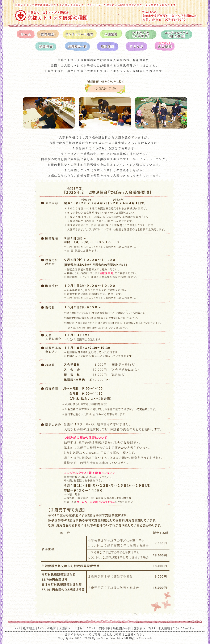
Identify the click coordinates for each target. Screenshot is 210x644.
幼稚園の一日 (122, 628)
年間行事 (104, 628)
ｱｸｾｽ (152, 628)
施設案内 (140, 628)
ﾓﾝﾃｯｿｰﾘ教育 (47, 628)
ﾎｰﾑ (18, 628)
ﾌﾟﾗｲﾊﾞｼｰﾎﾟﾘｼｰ (184, 628)
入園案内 (65, 628)
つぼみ (78, 628)
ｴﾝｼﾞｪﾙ (90, 628)
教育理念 (29, 628)
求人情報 (164, 628)
